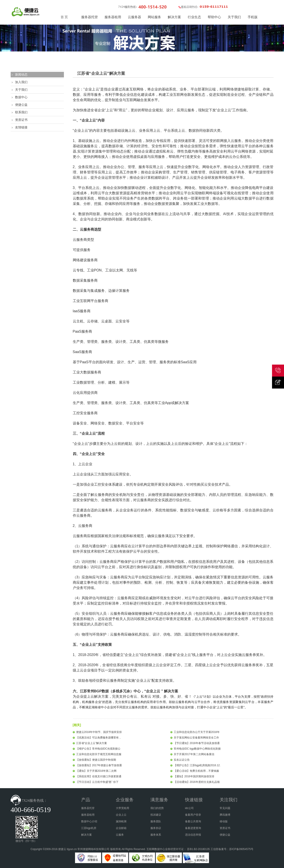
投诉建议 (156, 815)
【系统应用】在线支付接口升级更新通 (99, 776)
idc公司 (189, 808)
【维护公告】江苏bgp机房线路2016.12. (197, 765)
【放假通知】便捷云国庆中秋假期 (96, 760)
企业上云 (121, 815)
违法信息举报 (193, 835)
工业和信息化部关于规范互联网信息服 (99, 754)
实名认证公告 (182, 760)
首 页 (64, 17)
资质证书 (21, 120)
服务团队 (156, 821)
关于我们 (21, 90)
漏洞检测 (121, 821)
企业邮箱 (121, 828)
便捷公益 (21, 105)
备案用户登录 (193, 815)
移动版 (224, 821)
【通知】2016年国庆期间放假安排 (194, 776)
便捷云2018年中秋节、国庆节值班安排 (99, 732)
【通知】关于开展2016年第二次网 (96, 771)
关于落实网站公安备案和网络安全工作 (196, 738)
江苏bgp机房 (89, 828)
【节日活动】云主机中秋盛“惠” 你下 (97, 782)
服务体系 (156, 835)
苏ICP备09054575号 (241, 849)
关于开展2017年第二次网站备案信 (194, 754)
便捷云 (62, 849)
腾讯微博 (225, 815)
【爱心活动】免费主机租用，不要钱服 (196, 771)
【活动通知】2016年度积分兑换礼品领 (197, 782)
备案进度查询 (193, 828)
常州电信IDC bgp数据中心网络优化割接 (197, 749)
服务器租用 (88, 815)
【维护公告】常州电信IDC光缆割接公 (98, 749)
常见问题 (225, 808)
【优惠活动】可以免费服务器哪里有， (99, 738)
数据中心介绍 (89, 821)
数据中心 (21, 97)
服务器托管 (88, 808)
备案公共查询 (193, 821)
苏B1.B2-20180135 (198, 849)
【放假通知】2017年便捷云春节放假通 (99, 765)
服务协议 (156, 828)
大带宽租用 (122, 808)
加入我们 (21, 82)
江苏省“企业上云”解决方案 (92, 743)
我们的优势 (157, 808)
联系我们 (21, 112)
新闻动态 (21, 75)
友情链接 (21, 127)
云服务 (120, 835)
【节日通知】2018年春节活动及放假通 (197, 743)
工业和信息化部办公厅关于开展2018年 (197, 732)
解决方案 (87, 835)
